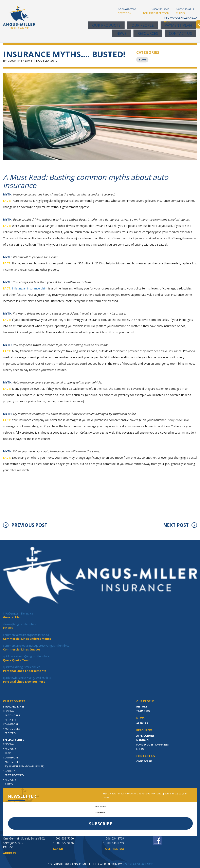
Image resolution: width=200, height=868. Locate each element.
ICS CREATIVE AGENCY (138, 864)
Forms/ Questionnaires (152, 745)
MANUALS (142, 740)
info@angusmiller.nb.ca (18, 613)
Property (11, 720)
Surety (9, 784)
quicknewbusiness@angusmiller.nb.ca (27, 678)
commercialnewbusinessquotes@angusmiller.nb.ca (36, 646)
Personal (9, 711)
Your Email (100, 813)
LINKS (140, 749)
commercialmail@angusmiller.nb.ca (26, 635)
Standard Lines (14, 707)
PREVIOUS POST (25, 525)
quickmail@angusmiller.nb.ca (22, 667)
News (121, 33)
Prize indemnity (14, 775)
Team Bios (143, 711)
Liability (10, 771)
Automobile (12, 715)
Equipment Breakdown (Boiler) (24, 766)
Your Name (100, 806)
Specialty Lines (13, 740)
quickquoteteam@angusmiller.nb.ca (26, 656)
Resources (148, 33)
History (142, 707)
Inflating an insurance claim (30, 288)
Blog (142, 60)
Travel (9, 753)
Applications (145, 736)
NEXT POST (180, 525)
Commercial (11, 724)
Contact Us (180, 33)
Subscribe (101, 824)
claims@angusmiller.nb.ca (20, 624)
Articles (142, 723)
